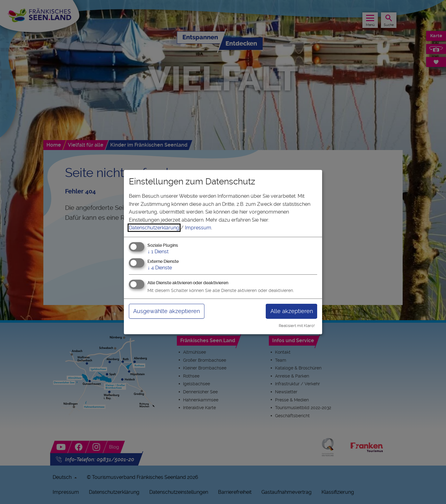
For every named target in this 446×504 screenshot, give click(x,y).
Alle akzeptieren (292, 311)
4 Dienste (160, 268)
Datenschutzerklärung (154, 228)
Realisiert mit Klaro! (297, 326)
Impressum (198, 228)
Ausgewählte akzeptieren (166, 311)
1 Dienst (158, 252)
